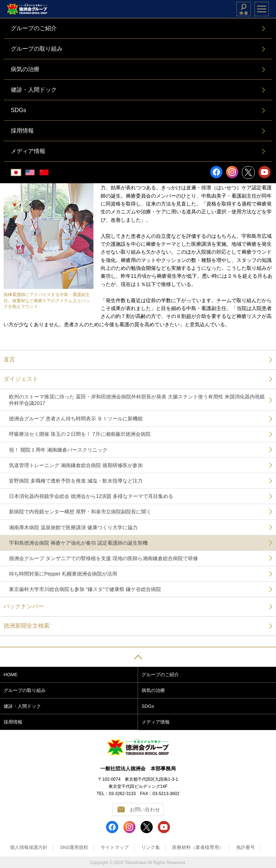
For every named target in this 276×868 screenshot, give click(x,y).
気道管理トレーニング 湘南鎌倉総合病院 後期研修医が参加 (76, 465)
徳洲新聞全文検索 (27, 626)
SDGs (148, 706)
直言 (9, 359)
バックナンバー (24, 606)
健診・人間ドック (22, 706)
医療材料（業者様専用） (198, 847)
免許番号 (245, 847)
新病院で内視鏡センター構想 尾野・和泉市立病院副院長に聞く (80, 512)
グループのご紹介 (160, 675)
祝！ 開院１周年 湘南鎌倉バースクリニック (58, 450)
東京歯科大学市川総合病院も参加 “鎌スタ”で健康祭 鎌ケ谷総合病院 (85, 589)
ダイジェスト (21, 379)
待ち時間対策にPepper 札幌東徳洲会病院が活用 (63, 574)
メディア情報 (156, 722)
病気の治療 (153, 690)
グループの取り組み (25, 690)
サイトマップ (115, 847)
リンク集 (151, 847)
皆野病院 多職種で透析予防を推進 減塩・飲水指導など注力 (76, 481)
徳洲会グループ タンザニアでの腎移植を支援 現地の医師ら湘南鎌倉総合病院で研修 (103, 558)
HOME (11, 675)
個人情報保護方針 (29, 847)
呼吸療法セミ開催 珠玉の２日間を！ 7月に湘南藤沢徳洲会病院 (80, 434)
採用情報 (13, 722)
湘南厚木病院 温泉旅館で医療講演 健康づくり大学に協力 (73, 527)
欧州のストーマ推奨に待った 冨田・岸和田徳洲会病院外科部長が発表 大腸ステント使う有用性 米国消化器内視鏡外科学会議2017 (137, 400)
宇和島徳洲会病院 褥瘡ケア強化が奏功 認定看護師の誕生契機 (78, 543)
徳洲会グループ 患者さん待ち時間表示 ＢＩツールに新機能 (76, 419)
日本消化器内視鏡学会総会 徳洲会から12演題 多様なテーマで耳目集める (91, 496)
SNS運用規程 (74, 847)
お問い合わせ (145, 809)
